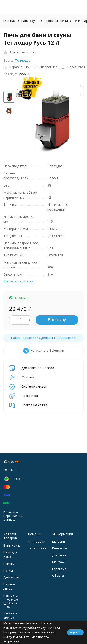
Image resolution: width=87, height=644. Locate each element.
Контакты (60, 548)
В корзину (57, 320)
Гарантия (59, 569)
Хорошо (75, 632)
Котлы (8, 570)
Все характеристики (19, 281)
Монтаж (58, 562)
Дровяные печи (56, 21)
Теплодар (23, 60)
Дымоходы (11, 577)
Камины (9, 563)
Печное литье (9, 586)
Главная (10, 21)
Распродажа (37, 548)
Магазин (59, 541)
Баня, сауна (30, 21)
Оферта (58, 576)
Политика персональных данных (14, 516)
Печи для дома (10, 554)
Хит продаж (37, 541)
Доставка (59, 555)
